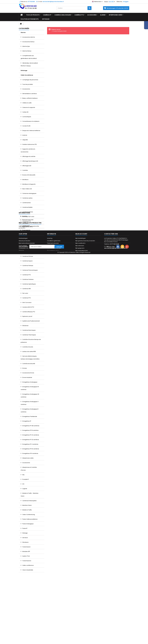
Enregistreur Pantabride (30, 416)
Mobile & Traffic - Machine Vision (29, 495)
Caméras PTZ (79, 15)
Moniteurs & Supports (29, 184)
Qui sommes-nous (53, 628)
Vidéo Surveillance (27, 75)
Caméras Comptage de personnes (29, 246)
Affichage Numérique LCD (30, 161)
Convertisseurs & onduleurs (31, 121)
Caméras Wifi (26, 289)
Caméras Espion (27, 261)
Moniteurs (25, 180)
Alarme (103, 15)
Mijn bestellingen (81, 615)
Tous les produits (33, 15)
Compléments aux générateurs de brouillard (29, 57)
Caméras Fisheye (28, 266)
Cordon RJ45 (26, 126)
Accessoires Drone (28, 373)
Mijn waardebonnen (82, 628)
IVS (23, 484)
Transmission (26, 547)
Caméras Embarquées (29, 501)
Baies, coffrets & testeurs (30, 98)
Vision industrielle (28, 570)
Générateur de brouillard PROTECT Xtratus (29, 64)
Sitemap (21, 628)
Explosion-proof (27, 316)
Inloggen (126, 2)
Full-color (25, 293)
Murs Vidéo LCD (27, 189)
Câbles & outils (27, 103)
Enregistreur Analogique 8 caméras (29, 410)
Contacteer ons (24, 625)
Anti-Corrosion (27, 302)
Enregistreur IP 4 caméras (30, 444)
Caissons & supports (29, 107)
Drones (24, 368)
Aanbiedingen (23, 615)
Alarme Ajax (26, 46)
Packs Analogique (28, 524)
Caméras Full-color (28, 217)
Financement (51, 623)
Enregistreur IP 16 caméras (30, 430)
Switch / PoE (26, 556)
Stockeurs (25, 542)
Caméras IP (47, 15)
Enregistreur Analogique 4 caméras (30, 403)
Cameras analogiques (63, 15)
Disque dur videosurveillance (31, 131)
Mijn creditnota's (80, 620)
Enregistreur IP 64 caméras (31, 449)
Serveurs (25, 538)
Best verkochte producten (30, 598)
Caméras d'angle (28, 252)
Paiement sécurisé (27, 582)
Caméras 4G (26, 230)
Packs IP (25, 528)
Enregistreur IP (27, 421)
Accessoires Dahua (28, 42)
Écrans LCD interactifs (29, 175)
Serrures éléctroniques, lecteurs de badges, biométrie (30, 358)
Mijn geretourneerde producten (85, 618)
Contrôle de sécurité (29, 364)
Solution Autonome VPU (30, 19)
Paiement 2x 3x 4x (27, 589)
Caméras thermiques (29, 330)
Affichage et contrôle (29, 156)
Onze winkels (26, 593)
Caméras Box (26, 203)
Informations (24, 576)
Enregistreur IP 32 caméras (30, 440)
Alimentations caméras (29, 94)
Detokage (46, 19)
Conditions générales (54, 618)
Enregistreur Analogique (30, 382)
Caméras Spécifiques (29, 284)
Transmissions (27, 561)
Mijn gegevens (80, 625)
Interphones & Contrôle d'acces (29, 469)
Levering (24, 579)
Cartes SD (25, 112)
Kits (23, 475)
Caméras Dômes (28, 212)
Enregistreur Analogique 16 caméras (30, 388)
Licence (25, 135)
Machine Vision (27, 505)
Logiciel (25, 489)
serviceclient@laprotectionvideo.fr (116, 625)
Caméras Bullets (27, 207)
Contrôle (25, 170)
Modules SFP (26, 551)
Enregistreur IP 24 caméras (31, 435)
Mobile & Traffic (27, 510)
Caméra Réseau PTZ (29, 312)
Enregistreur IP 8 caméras (30, 453)
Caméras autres (27, 198)
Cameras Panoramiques (30, 270)
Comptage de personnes (30, 80)
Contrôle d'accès (28, 347)
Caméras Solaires (28, 279)
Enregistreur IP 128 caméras (31, 426)
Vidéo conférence (28, 565)
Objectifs (25, 140)
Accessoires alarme (28, 37)
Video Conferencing (28, 515)
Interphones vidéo (116, 15)
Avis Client (25, 586)
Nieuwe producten (24, 618)
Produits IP (25, 479)
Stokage (25, 533)
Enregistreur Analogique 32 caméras (30, 396)
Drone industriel (27, 377)
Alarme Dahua (27, 51)
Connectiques (27, 117)
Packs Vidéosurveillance (30, 519)
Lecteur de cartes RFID (29, 352)
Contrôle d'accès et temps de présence (31, 341)
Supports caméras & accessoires (28, 150)
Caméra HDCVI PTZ (28, 307)
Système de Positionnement (31, 321)
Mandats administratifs (54, 625)
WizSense (25, 326)
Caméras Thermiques (29, 335)
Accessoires (92, 15)
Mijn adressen (80, 623)
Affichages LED (27, 166)
